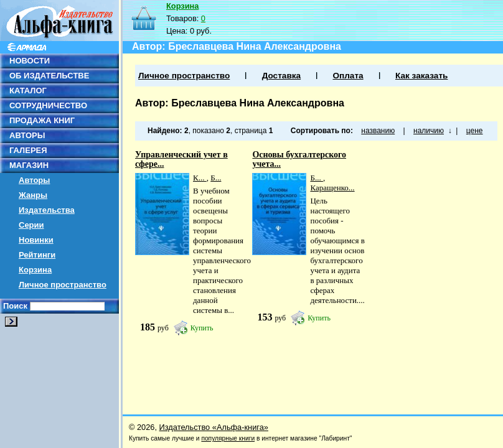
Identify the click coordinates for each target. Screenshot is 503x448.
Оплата (348, 76)
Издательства (47, 210)
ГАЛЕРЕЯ (28, 150)
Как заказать (421, 76)
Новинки (36, 240)
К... (200, 178)
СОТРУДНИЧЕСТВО (48, 105)
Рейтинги (37, 255)
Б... (216, 178)
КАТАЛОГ (28, 91)
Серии (31, 225)
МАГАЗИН (29, 165)
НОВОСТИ (30, 61)
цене (475, 131)
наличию (429, 131)
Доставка (281, 76)
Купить (202, 328)
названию (378, 131)
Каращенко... (332, 188)
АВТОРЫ (27, 135)
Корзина (35, 270)
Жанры (33, 195)
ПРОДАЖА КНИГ (42, 120)
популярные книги (228, 438)
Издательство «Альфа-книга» (214, 427)
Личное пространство (63, 285)
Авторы (34, 180)
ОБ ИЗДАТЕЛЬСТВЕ (49, 76)
